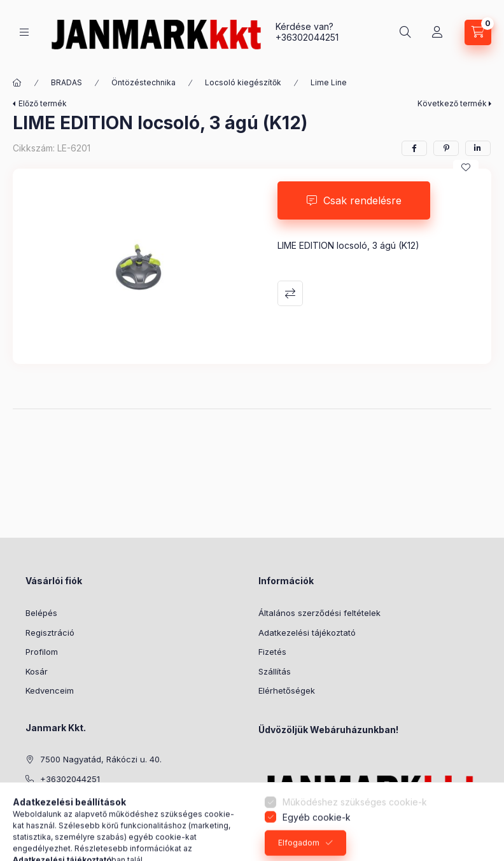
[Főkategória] (17, 83)
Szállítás (275, 671)
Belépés (41, 613)
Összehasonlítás (290, 293)
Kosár (37, 671)
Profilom (42, 652)
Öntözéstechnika (143, 82)
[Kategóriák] (24, 32)
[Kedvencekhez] (466, 167)
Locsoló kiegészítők (243, 82)
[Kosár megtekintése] (478, 32)
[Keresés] (405, 32)
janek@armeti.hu (73, 798)
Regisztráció (50, 633)
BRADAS (66, 82)
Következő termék (452, 103)
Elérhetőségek (287, 690)
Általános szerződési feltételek (319, 613)
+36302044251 (307, 37)
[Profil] (437, 32)
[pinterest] (446, 148)
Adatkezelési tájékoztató (307, 633)
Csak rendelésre (362, 200)
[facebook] (414, 148)
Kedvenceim (50, 690)
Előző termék (43, 103)
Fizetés (272, 652)
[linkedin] (478, 148)
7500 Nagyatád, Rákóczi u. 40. (101, 759)
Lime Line (329, 82)
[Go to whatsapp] (473, 824)
